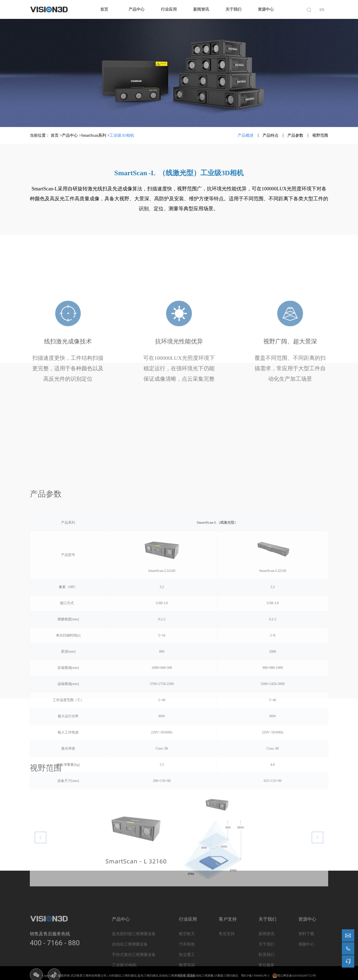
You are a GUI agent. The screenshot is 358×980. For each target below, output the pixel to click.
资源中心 (266, 9)
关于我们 (233, 9)
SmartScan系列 (94, 135)
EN (322, 10)
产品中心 (136, 9)
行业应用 (169, 9)
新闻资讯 (201, 9)
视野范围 (320, 135)
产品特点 (270, 135)
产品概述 (246, 135)
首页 (104, 9)
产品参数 (295, 135)
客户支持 (228, 973)
